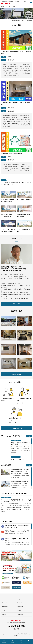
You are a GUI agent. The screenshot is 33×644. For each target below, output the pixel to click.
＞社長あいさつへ (17, 458)
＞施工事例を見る (17, 528)
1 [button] (14, 174)
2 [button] (16, 174)
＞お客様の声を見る (16, 582)
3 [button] (17, 174)
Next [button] (31, 91)
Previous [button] (2, 91)
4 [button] (19, 174)
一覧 (29, 590)
